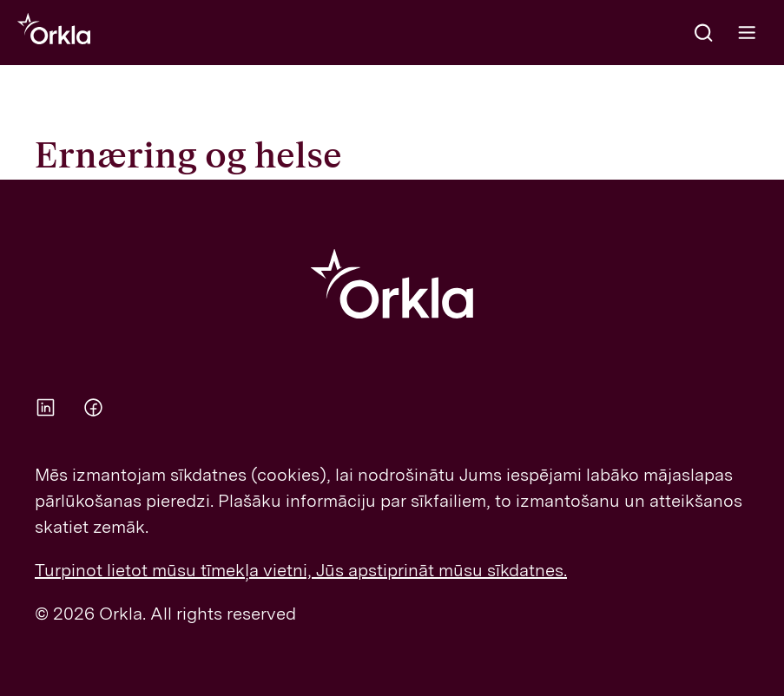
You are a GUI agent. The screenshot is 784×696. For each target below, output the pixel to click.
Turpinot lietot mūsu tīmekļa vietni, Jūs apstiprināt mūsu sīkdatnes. (301, 570)
